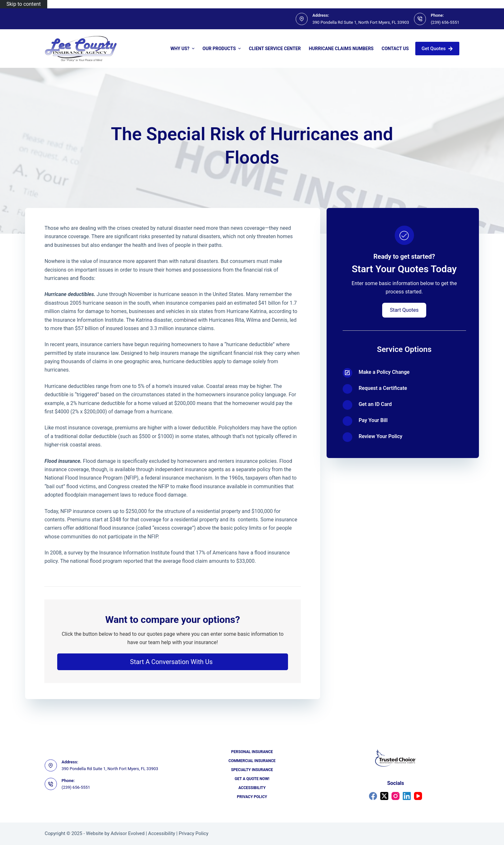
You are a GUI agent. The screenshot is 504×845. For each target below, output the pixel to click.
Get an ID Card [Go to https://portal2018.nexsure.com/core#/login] (375, 404)
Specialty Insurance (252, 770)
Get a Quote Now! (252, 779)
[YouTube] (418, 796)
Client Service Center (275, 49)
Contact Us (395, 49)
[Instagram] (396, 796)
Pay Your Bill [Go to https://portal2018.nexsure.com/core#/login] (373, 420)
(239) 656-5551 (445, 22)
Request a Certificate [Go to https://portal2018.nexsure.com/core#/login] (383, 388)
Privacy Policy (252, 797)
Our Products (222, 49)
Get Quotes (437, 49)
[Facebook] (373, 796)
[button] (172, 662)
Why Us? (183, 49)
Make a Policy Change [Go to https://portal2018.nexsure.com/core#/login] (384, 372)
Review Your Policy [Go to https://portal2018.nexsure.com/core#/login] (381, 436)
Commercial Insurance (252, 761)
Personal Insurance (252, 752)
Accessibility (252, 788)
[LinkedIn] (407, 796)
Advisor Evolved (128, 833)
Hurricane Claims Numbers (341, 49)
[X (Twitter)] (384, 796)
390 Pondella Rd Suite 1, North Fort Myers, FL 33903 (361, 22)
